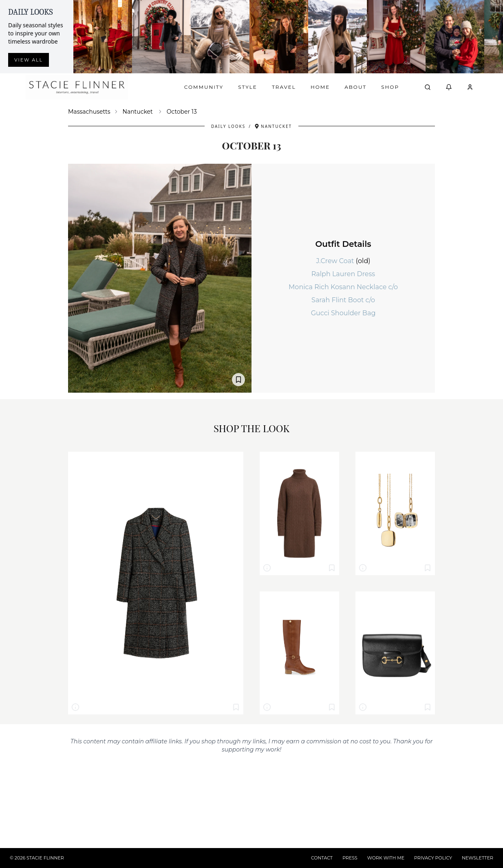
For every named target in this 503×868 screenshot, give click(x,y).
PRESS (350, 858)
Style (248, 87)
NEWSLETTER (478, 858)
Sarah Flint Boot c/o (343, 300)
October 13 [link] (182, 112)
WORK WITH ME (386, 858)
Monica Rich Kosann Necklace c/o (343, 287)
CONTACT (322, 858)
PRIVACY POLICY (433, 858)
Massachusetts (89, 112)
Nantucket (138, 112)
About (355, 87)
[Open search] (428, 87)
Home (320, 87)
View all (29, 60)
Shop (390, 87)
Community (204, 87)
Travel (284, 87)
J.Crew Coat (336, 261)
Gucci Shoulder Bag (343, 313)
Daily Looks (228, 126)
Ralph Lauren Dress (343, 274)
